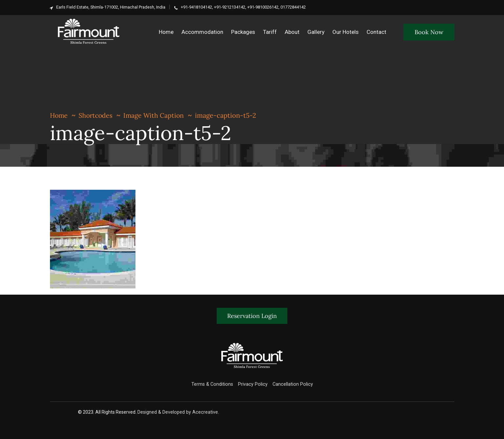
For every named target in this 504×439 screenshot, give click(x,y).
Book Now (429, 32)
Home (59, 115)
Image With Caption (156, 115)
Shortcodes (97, 115)
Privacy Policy (253, 384)
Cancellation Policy (291, 384)
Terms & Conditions (214, 384)
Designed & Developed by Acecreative (178, 412)
